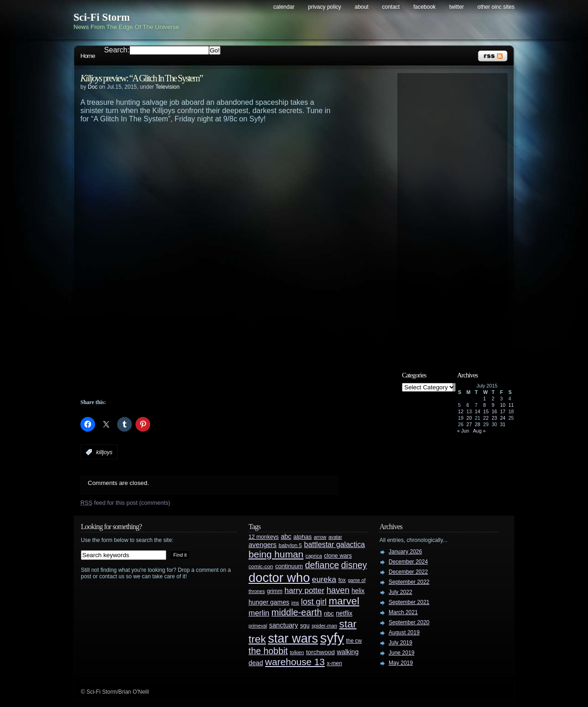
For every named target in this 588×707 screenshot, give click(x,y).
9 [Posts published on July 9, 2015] (493, 405)
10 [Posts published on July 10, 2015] (503, 405)
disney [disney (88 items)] (354, 565)
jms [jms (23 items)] (295, 603)
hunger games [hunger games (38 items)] (269, 602)
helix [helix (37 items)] (358, 591)
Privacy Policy (325, 7)
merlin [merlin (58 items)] (259, 613)
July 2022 (400, 592)
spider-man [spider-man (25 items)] (324, 626)
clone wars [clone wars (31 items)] (338, 556)
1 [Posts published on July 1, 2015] (485, 399)
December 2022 (408, 572)
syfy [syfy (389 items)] (332, 638)
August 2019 (404, 633)
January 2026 (405, 552)
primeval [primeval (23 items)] (258, 626)
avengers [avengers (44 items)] (263, 545)
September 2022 (409, 582)
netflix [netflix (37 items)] (344, 613)
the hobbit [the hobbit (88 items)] (268, 651)
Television (167, 87)
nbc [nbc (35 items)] (329, 613)
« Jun (463, 431)
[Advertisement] (227, 148)
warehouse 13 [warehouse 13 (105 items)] (295, 662)
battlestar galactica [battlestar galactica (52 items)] (335, 545)
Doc (93, 87)
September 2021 (409, 602)
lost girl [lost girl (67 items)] (314, 602)
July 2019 (400, 643)
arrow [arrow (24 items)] (320, 537)
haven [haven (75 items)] (338, 590)
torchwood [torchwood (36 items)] (320, 652)
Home (88, 56)
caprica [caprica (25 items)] (314, 556)
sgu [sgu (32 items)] (305, 625)
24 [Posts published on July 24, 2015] (503, 418)
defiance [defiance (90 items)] (322, 565)
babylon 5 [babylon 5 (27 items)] (290, 545)
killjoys (104, 452)
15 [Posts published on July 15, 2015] (486, 411)
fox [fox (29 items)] (342, 580)
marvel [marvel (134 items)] (344, 601)
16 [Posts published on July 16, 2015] (494, 411)
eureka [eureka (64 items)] (324, 579)
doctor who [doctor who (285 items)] (279, 578)
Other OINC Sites (496, 7)
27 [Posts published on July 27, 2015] (469, 424)
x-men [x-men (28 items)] (334, 663)
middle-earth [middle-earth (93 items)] (297, 612)
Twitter (457, 7)
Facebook (425, 7)
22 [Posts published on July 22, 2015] (486, 418)
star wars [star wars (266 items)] (293, 639)
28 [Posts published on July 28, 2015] (478, 424)
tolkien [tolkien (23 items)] (297, 652)
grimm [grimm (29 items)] (275, 591)
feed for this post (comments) (125, 503)
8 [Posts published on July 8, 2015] (485, 405)
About (362, 7)
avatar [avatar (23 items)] (335, 537)
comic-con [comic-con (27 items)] (261, 566)
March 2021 (403, 612)
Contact (391, 7)
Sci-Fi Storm (102, 17)
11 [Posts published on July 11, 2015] (511, 405)
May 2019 (401, 663)
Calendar (284, 7)
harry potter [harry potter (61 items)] (304, 590)
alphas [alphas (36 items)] (303, 537)
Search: (117, 50)
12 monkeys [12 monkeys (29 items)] (264, 537)
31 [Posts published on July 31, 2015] (503, 424)
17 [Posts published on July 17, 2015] (503, 411)
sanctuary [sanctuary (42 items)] (284, 625)
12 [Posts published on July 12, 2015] (461, 411)
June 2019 (401, 653)
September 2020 (409, 622)
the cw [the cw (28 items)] (354, 641)
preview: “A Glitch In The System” (141, 78)
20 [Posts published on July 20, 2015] (469, 418)
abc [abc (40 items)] (286, 536)
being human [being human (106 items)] (276, 554)
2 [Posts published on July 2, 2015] (493, 399)
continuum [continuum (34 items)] (289, 566)
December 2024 (408, 562)
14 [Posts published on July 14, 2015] (478, 411)
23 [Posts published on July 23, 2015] (494, 418)
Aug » (479, 431)
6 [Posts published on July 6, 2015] (468, 405)
